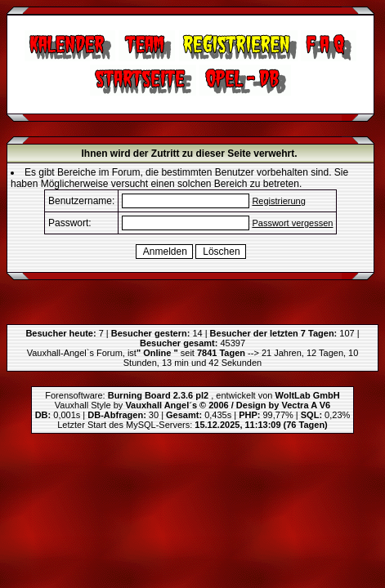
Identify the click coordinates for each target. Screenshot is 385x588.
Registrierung (278, 201)
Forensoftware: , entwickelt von (192, 395)
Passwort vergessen (292, 223)
